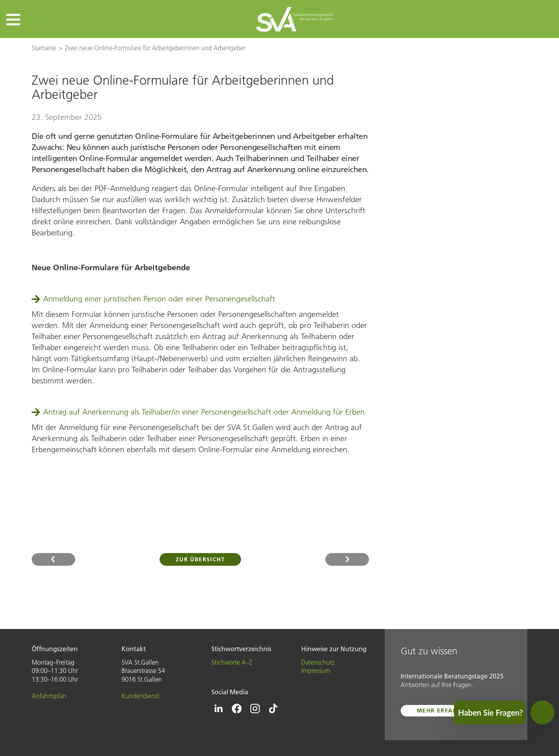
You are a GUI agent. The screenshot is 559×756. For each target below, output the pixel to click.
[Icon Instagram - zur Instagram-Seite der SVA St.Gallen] (255, 709)
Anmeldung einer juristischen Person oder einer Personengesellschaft (159, 299)
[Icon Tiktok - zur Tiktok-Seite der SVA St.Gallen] (273, 709)
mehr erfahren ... (448, 711)
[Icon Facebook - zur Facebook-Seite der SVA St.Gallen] (237, 709)
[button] (13, 20)
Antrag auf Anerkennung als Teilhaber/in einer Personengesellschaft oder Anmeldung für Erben (204, 412)
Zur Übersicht (200, 559)
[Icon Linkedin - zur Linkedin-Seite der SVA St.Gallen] (219, 709)
